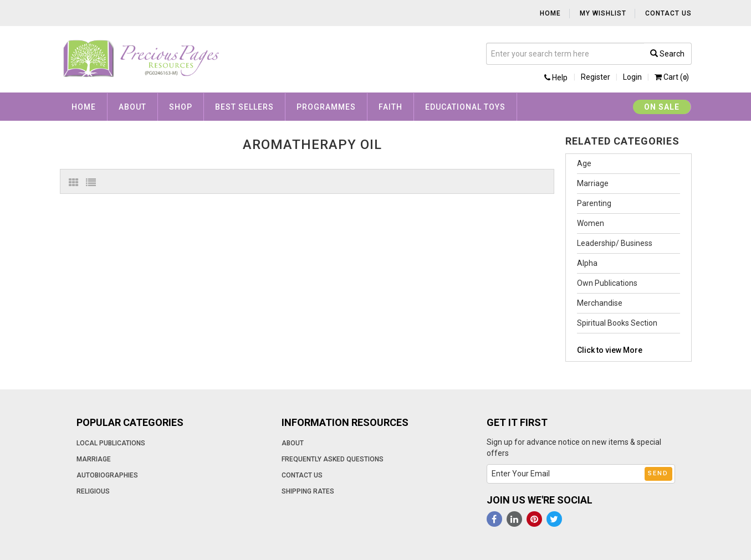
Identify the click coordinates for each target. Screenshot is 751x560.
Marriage (593, 183)
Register (596, 77)
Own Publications (607, 283)
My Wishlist (603, 13)
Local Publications (111, 443)
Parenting (594, 203)
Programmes (326, 107)
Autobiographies (107, 475)
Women (591, 223)
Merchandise (600, 303)
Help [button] (556, 78)
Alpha (587, 263)
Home (550, 13)
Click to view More (610, 350)
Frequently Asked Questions (333, 459)
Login (632, 77)
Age (584, 163)
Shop (181, 107)
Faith (390, 107)
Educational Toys (465, 107)
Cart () (672, 77)
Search (667, 54)
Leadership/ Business (615, 243)
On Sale (662, 107)
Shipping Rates (308, 491)
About (132, 107)
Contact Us (668, 13)
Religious (93, 491)
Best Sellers (244, 107)
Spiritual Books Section (617, 323)
